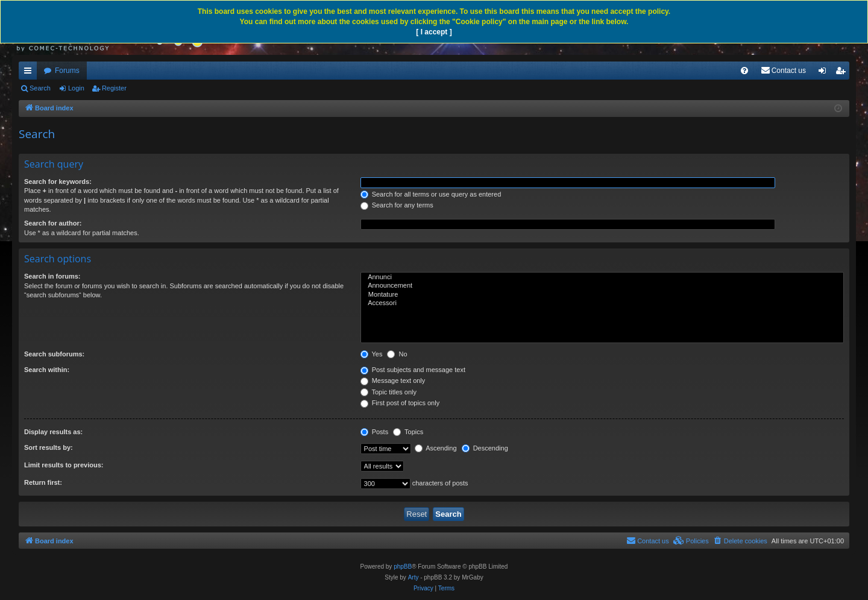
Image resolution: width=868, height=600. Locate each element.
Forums (67, 71)
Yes (372, 354)
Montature (602, 295)
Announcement (602, 286)
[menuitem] (744, 71)
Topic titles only (388, 392)
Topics (408, 432)
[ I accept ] (434, 32)
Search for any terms (397, 205)
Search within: (47, 370)
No (397, 354)
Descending (485, 448)
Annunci (602, 277)
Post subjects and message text (413, 370)
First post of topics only (400, 403)
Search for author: (53, 223)
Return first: (43, 482)
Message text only (393, 381)
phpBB (403, 567)
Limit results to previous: (64, 465)
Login (76, 88)
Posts (375, 432)
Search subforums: (54, 354)
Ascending (436, 448)
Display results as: (53, 432)
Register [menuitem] (843, 73)
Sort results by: (49, 447)
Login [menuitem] (825, 73)
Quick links (30, 73)
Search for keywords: (58, 182)
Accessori (602, 303)
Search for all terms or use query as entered (431, 194)
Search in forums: (52, 276)
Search (40, 88)
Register (114, 88)
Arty (414, 577)
